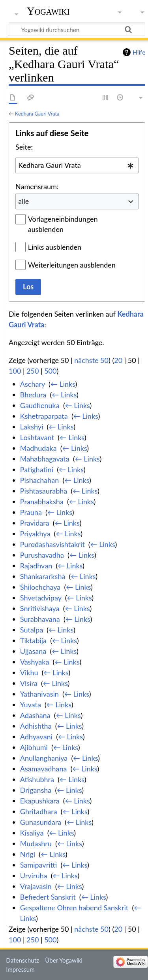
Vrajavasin (36, 886)
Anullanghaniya (44, 758)
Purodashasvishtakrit (52, 544)
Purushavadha (42, 555)
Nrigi (28, 854)
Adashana (35, 715)
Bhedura (33, 395)
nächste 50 (91, 360)
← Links (63, 384)
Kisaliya (32, 833)
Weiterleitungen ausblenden (72, 265)
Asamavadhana (44, 769)
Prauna (31, 512)
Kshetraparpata (44, 416)
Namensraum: (37, 186)
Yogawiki (48, 11)
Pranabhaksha (42, 501)
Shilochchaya (40, 587)
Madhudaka (38, 448)
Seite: (24, 147)
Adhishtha (36, 726)
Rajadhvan (36, 566)
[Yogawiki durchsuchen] (77, 29)
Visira (29, 683)
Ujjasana (33, 651)
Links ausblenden (55, 247)
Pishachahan (39, 480)
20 (118, 360)
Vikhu (29, 672)
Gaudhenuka (40, 405)
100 (15, 371)
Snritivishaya (40, 608)
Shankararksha (43, 576)
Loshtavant (37, 437)
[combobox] (77, 165)
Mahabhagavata (45, 459)
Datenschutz (22, 960)
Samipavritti (38, 865)
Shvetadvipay (41, 598)
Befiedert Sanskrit (48, 897)
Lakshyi (32, 427)
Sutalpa (32, 630)
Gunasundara (41, 822)
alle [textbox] (23, 201)
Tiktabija (33, 640)
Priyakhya (35, 534)
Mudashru (36, 843)
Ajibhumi (34, 747)
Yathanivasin (39, 694)
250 (33, 371)
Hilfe (139, 52)
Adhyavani (36, 737)
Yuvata (31, 705)
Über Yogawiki (64, 960)
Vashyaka (35, 662)
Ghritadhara (39, 811)
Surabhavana (40, 619)
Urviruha (34, 876)
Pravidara (35, 523)
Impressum (20, 969)
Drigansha (36, 790)
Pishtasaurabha (44, 491)
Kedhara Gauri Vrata (37, 114)
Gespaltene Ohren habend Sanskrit (74, 908)
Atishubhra (37, 779)
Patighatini (37, 469)
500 (50, 371)
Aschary (33, 384)
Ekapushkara (40, 801)
